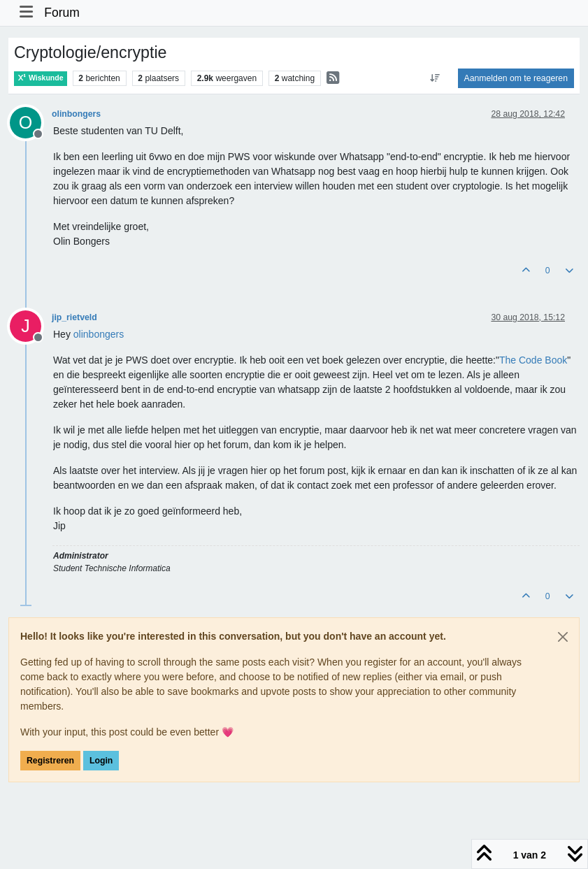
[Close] (563, 637)
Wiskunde (41, 78)
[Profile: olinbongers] (99, 334)
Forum (62, 13)
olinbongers (76, 114)
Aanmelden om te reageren (516, 78)
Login (101, 761)
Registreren (50, 761)
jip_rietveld (74, 317)
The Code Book (533, 360)
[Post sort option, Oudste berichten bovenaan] (435, 78)
